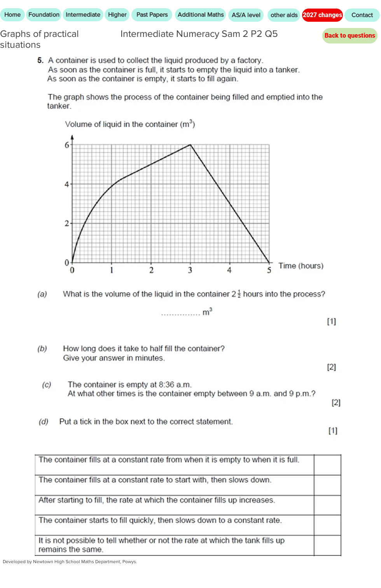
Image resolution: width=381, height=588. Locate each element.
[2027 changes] (322, 15)
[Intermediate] (83, 15)
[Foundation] (44, 15)
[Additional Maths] (200, 15)
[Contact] (362, 15)
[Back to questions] (350, 36)
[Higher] (117, 15)
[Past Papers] (152, 15)
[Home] (12, 15)
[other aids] (284, 15)
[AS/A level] (246, 15)
